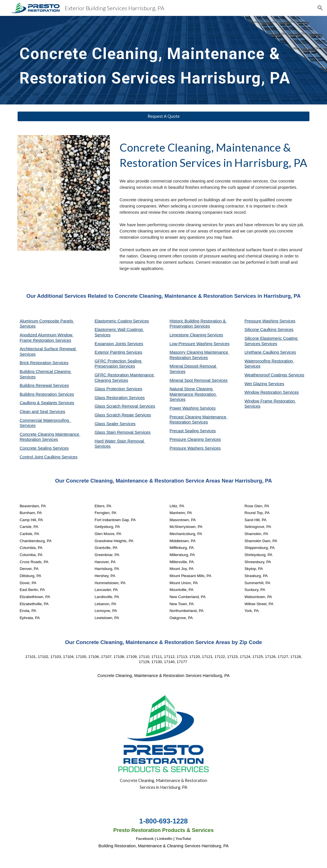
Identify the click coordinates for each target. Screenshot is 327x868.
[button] (320, 8)
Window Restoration (264, 392)
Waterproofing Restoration (269, 361)
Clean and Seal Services (42, 412)
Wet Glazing (256, 384)
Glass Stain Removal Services (122, 432)
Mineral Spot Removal (190, 380)
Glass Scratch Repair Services (123, 415)
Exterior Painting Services (118, 352)
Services (215, 335)
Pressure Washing (262, 321)
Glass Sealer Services (115, 424)
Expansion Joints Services (119, 344)
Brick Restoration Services (44, 363)
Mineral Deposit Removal (193, 366)
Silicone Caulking (261, 330)
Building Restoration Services (47, 394)
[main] (163, 60)
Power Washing (185, 408)
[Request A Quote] (163, 116)
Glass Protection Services (118, 389)
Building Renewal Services (44, 385)
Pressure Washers (187, 448)
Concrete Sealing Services (44, 448)
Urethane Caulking (262, 352)
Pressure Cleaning (187, 439)
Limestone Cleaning (188, 335)
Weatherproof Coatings (266, 375)
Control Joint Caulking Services (49, 457)
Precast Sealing (185, 431)
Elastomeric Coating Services (122, 321)
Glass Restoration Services (120, 398)
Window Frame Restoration (270, 401)
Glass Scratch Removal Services (125, 406)
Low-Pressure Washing (191, 344)
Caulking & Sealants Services (47, 403)
